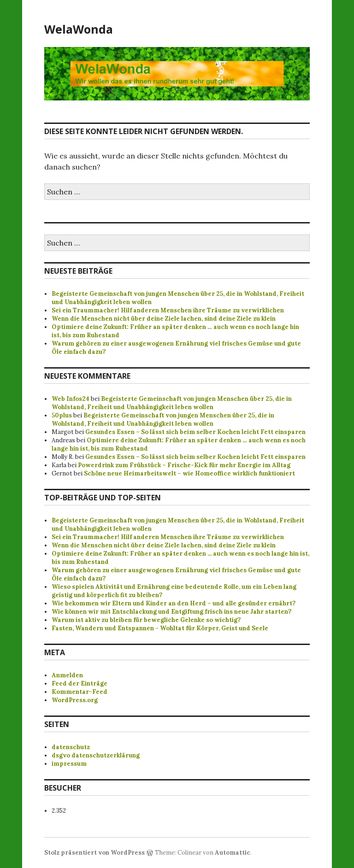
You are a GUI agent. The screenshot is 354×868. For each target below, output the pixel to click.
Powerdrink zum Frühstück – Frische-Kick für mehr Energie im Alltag (184, 465)
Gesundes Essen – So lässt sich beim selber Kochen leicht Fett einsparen (195, 432)
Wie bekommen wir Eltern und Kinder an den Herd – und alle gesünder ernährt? (174, 603)
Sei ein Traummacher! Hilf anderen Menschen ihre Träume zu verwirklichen (168, 310)
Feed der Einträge (80, 683)
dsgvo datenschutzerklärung (96, 755)
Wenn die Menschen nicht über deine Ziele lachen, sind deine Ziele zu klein (164, 319)
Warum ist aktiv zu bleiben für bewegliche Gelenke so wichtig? (146, 620)
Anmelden (67, 675)
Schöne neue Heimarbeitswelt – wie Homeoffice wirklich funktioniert (189, 473)
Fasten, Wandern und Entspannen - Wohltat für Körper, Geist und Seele (160, 628)
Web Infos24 (71, 399)
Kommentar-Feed (80, 692)
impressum (69, 764)
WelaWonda (79, 29)
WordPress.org (75, 700)
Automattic (233, 853)
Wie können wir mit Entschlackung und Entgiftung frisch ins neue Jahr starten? (171, 612)
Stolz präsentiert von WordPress (94, 853)
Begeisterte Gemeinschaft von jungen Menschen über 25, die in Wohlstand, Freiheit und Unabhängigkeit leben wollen (172, 403)
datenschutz (71, 747)
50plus (62, 415)
